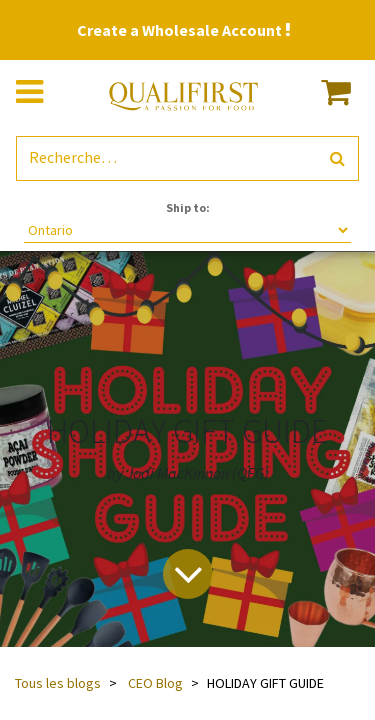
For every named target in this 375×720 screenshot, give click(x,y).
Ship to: (188, 207)
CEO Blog (155, 683)
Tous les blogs (58, 683)
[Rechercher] (337, 158)
